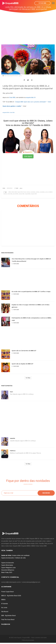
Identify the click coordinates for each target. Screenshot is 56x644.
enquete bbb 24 (31, 97)
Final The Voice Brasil (8, 620)
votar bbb (12, 112)
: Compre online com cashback (15, 555)
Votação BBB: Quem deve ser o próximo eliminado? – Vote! (33, 102)
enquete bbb (6, 112)
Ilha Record (5, 612)
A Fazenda (5, 604)
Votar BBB (42, 3)
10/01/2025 (15, 264)
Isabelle (13, 438)
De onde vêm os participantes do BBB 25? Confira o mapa (31, 292)
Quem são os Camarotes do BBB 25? (24, 351)
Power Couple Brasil (7, 592)
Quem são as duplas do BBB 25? (23, 364)
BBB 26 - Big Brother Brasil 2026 (11, 596)
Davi (11, 392)
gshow (21, 188)
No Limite (4, 608)
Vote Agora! (28, 156)
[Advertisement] (28, 26)
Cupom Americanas (7, 565)
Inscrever (46, 493)
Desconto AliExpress (8, 570)
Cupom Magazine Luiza (8, 568)
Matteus (13, 451)
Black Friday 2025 (7, 572)
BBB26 (3, 600)
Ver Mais (28, 378)
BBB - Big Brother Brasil (8, 616)
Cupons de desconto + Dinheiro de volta (13, 558)
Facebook (6, 624)
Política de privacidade (28, 640)
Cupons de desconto (8, 563)
